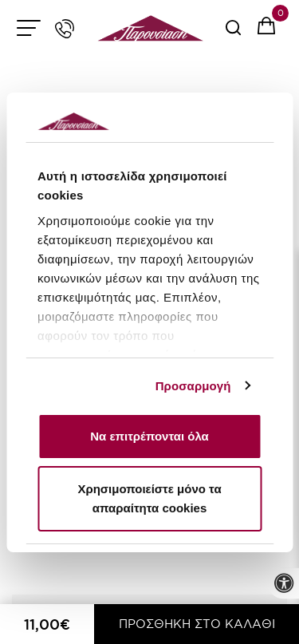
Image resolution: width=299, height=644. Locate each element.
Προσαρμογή (193, 386)
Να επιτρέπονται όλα (149, 436)
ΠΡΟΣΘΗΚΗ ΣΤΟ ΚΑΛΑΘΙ (197, 624)
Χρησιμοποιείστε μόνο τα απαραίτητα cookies (149, 498)
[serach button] (233, 33)
